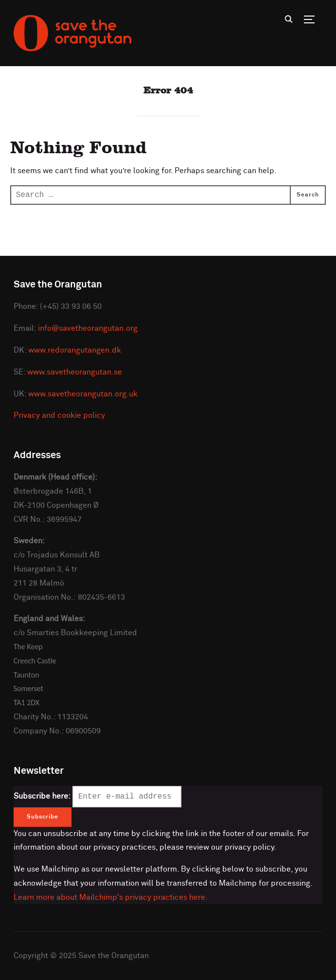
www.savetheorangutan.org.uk (83, 394)
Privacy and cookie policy (59, 415)
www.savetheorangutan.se (75, 372)
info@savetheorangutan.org (88, 328)
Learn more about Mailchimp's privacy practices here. (111, 897)
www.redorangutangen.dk (75, 350)
